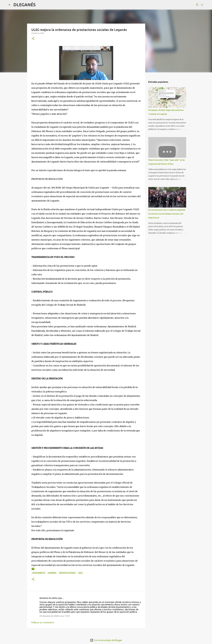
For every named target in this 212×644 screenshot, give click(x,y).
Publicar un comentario (43, 622)
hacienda (52, 573)
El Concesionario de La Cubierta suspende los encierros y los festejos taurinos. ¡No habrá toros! (167, 214)
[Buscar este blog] (190, 5)
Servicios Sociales (67, 573)
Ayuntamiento (39, 573)
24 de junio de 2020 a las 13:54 (55, 616)
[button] (33, 39)
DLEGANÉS (24, 5)
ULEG (80, 573)
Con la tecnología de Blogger (106, 640)
